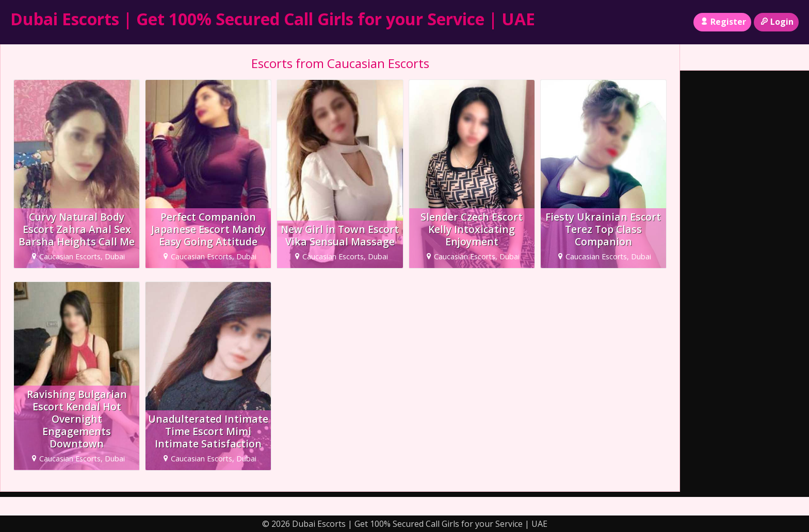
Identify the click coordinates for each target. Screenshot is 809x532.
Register (722, 22)
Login (776, 22)
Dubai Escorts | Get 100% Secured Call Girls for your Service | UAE (273, 19)
